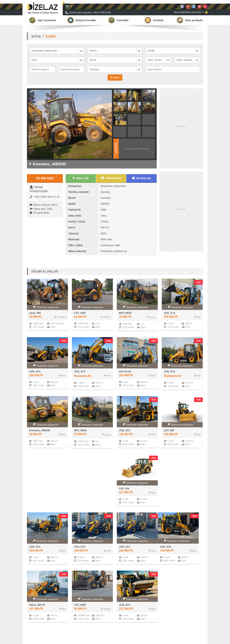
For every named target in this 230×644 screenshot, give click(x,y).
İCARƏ (50, 36)
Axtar (116, 77)
